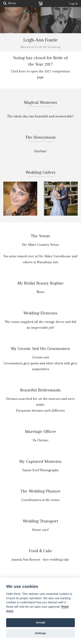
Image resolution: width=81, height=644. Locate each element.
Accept (40, 622)
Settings (40, 633)
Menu (9, 3)
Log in (73, 4)
